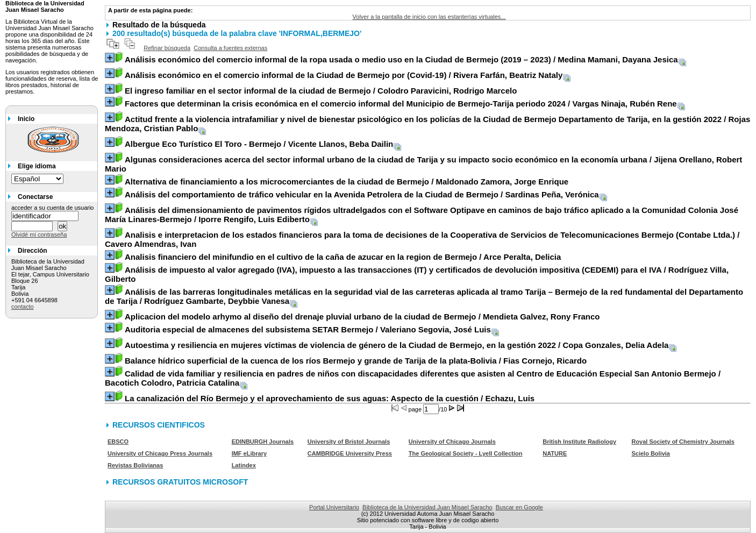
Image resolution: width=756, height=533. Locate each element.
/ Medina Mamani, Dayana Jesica (401, 59)
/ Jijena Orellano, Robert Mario (423, 164)
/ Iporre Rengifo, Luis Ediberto (422, 215)
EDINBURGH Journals (263, 442)
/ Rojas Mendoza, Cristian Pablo (427, 124)
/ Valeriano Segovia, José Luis (308, 329)
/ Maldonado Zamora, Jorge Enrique (347, 182)
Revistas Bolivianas (135, 465)
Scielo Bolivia (651, 453)
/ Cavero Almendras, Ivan (422, 239)
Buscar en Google (519, 507)
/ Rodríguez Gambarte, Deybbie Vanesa (424, 296)
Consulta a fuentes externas (230, 48)
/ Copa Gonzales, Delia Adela (397, 345)
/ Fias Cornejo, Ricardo (356, 361)
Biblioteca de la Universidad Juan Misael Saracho (427, 507)
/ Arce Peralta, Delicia (343, 257)
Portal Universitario (334, 507)
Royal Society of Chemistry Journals (683, 442)
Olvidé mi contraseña (39, 234)
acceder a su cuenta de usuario (53, 208)
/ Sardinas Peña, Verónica (362, 194)
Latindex (244, 465)
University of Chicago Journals (452, 442)
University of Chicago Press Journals (160, 453)
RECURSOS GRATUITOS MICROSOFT (180, 482)
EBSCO (118, 442)
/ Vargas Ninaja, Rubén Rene (401, 104)
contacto (23, 307)
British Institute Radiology (579, 442)
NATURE (555, 453)
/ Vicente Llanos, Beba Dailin (259, 144)
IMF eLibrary (249, 453)
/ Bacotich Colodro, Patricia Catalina (413, 378)
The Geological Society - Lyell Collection (466, 453)
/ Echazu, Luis (330, 398)
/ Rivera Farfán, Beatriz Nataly (344, 75)
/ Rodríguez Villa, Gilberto (417, 274)
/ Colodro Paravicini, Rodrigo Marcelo (321, 91)
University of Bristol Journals (349, 442)
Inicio (26, 119)
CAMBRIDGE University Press (350, 453)
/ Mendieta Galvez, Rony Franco (362, 317)
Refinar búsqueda (167, 48)
